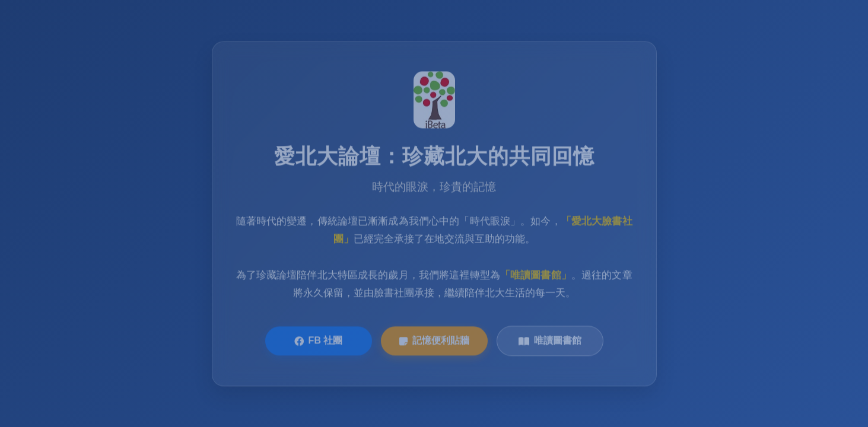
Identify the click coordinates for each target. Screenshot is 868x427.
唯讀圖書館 (550, 342)
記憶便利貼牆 (434, 342)
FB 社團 (319, 342)
